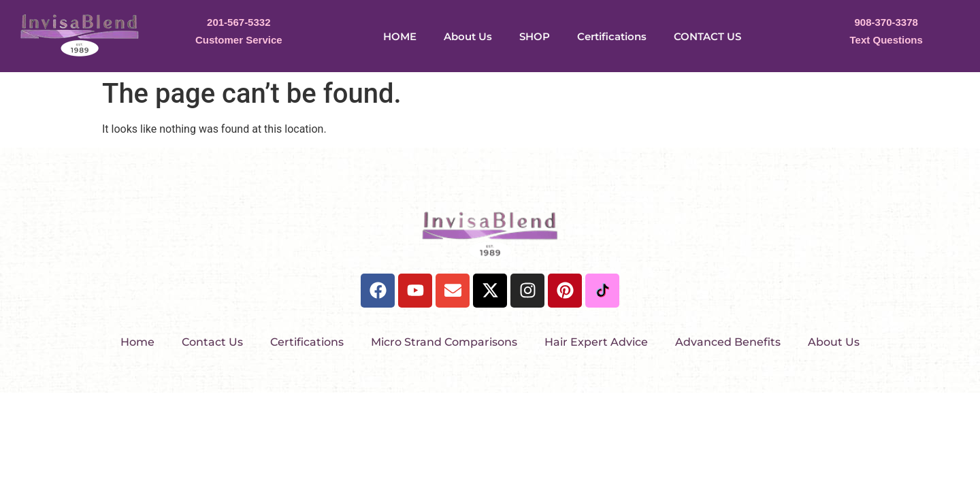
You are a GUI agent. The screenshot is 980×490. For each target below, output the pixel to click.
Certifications (612, 36)
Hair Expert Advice (596, 342)
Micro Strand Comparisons (444, 342)
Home (137, 342)
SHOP (535, 36)
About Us (468, 36)
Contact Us (212, 342)
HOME (400, 36)
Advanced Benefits (728, 342)
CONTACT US (707, 36)
